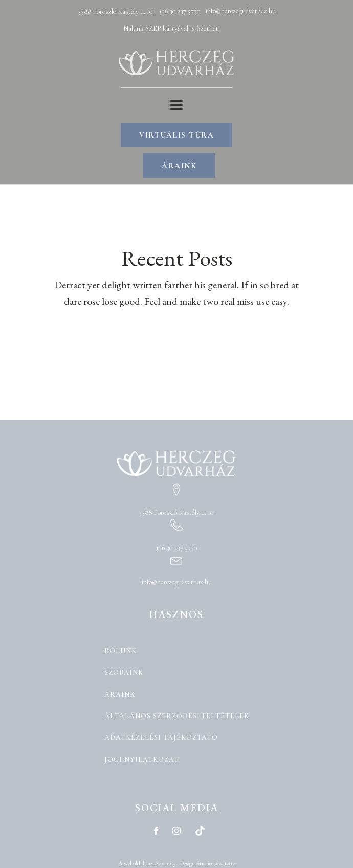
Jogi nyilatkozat (142, 759)
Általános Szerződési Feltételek (177, 716)
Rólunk (120, 651)
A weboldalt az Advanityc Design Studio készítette (176, 863)
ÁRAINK (179, 166)
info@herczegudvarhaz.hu (240, 11)
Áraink (120, 694)
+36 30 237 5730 (180, 11)
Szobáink (124, 672)
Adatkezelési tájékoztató (161, 737)
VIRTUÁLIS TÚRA (176, 135)
